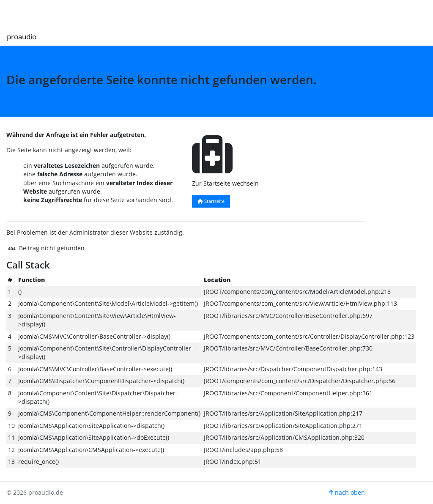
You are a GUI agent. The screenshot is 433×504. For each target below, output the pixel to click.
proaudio (22, 37)
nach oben (347, 492)
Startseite (211, 201)
